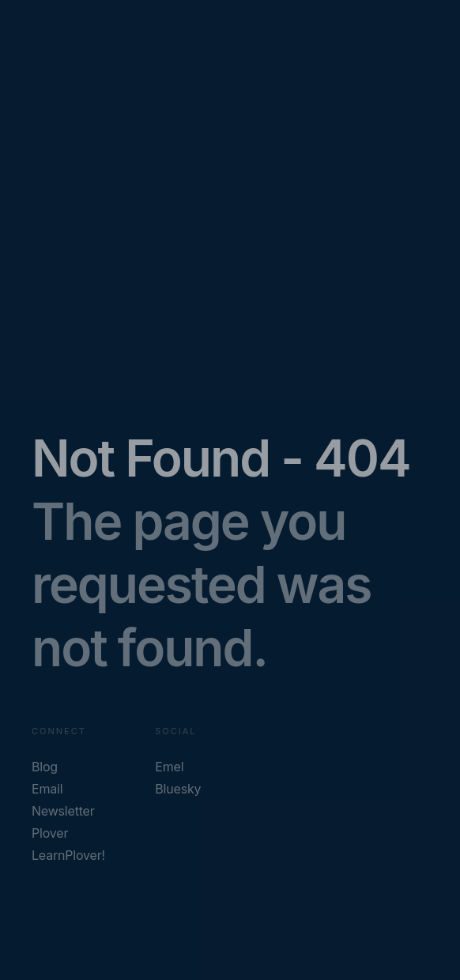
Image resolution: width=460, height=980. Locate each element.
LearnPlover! (68, 855)
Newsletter (63, 811)
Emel (169, 767)
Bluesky (178, 789)
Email (47, 789)
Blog (45, 767)
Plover (50, 833)
